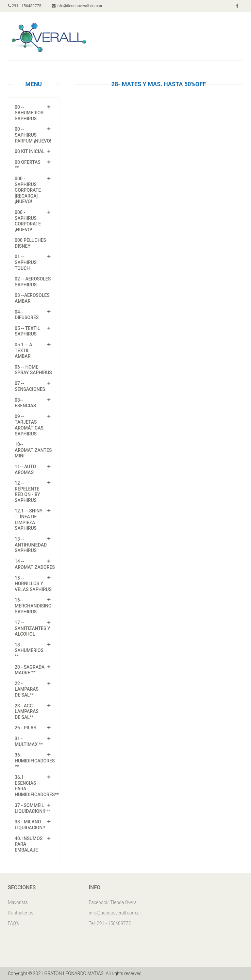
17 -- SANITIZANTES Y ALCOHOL (32, 628)
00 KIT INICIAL (30, 151)
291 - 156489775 (25, 6)
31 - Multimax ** (29, 741)
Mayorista (18, 902)
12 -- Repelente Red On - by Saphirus (27, 492)
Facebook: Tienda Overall (114, 902)
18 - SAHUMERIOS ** (29, 651)
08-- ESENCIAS (25, 403)
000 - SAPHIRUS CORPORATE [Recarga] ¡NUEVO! (28, 190)
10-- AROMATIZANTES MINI (33, 450)
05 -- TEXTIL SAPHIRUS (27, 331)
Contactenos (21, 913)
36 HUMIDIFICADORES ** (35, 761)
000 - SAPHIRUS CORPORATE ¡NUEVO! (28, 221)
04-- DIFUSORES (27, 315)
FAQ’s (13, 923)
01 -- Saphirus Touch (26, 262)
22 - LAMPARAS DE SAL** (27, 689)
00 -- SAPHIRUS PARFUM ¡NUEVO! (33, 135)
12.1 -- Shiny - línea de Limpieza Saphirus (29, 519)
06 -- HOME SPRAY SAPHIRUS (33, 370)
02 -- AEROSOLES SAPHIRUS (33, 282)
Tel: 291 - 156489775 (110, 923)
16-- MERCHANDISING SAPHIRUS (33, 606)
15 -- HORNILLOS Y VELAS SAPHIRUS (33, 584)
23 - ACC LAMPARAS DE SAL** (27, 711)
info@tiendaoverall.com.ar (77, 6)
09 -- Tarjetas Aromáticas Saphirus (29, 425)
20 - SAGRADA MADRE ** (30, 670)
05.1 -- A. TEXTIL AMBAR (24, 350)
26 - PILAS (25, 728)
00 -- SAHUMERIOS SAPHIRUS (29, 113)
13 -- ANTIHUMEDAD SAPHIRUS (31, 545)
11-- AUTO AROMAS (25, 470)
